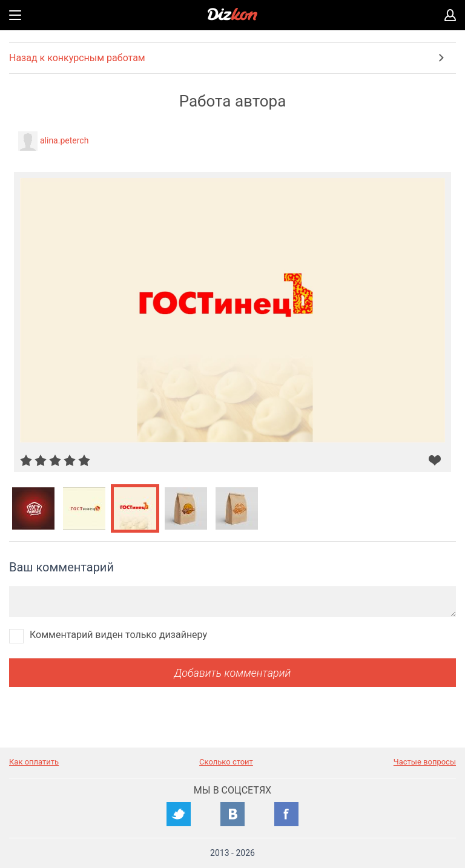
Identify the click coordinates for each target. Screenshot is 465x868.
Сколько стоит (226, 762)
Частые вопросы (425, 762)
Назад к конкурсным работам (77, 58)
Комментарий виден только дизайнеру (118, 635)
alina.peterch (64, 140)
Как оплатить (34, 762)
